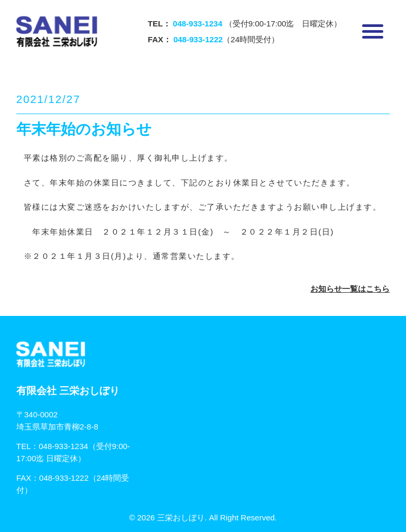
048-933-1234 (63, 446)
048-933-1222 (64, 478)
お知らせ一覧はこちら (350, 289)
